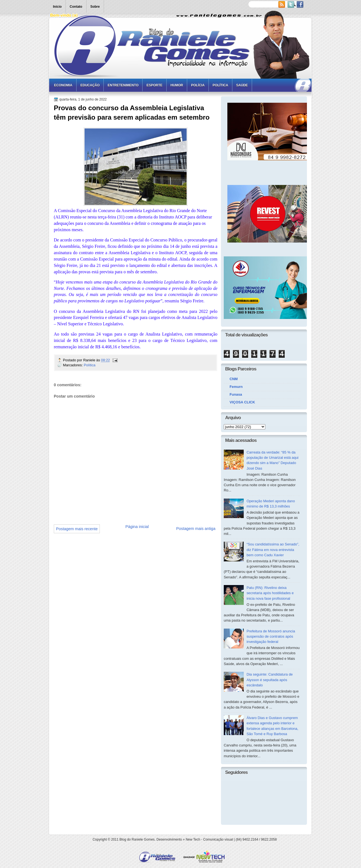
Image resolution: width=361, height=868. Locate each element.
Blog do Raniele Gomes (137, 839)
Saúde (242, 85)
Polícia (198, 85)
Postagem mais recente (77, 529)
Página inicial (137, 527)
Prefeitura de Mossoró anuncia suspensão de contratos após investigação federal (271, 637)
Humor (177, 85)
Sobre (95, 7)
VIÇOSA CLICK (242, 402)
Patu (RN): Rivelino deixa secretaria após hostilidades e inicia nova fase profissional (270, 593)
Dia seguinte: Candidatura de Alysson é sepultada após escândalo (270, 680)
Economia (63, 85)
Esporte (154, 85)
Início (57, 7)
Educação (90, 85)
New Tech (193, 839)
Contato (76, 7)
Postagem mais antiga (196, 529)
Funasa (236, 394)
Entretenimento (123, 85)
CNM (234, 379)
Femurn (236, 387)
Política (220, 85)
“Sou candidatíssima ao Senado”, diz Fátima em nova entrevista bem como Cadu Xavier (273, 550)
